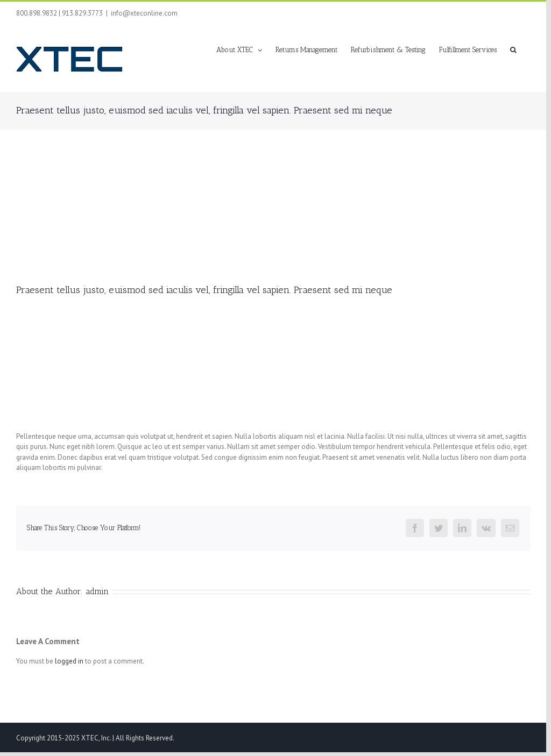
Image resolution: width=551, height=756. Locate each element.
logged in (69, 661)
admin (97, 591)
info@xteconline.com (144, 13)
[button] (513, 49)
